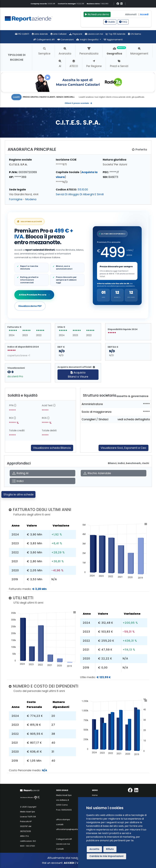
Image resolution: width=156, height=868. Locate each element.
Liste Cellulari (59, 34)
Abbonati (131, 14)
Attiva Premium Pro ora (34, 295)
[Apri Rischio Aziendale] (114, 473)
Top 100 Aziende (116, 34)
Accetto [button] (94, 849)
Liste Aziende (40, 34)
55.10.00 (83, 189)
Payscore (76, 34)
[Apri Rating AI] (42, 473)
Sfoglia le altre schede (18, 494)
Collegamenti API (44, 40)
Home (95, 795)
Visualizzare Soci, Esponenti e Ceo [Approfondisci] (123, 448)
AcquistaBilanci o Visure (78, 375)
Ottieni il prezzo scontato (78, 103)
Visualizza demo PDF (30, 306)
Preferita (139, 149)
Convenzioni (65, 40)
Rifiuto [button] (110, 849)
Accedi (144, 14)
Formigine (16, 199)
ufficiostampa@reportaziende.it (71, 829)
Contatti (60, 849)
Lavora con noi (94, 34)
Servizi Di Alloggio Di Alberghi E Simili (80, 194)
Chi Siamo (135, 34)
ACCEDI (69, 863)
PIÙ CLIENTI (22, 34)
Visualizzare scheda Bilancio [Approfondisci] (52, 448)
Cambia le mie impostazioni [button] (106, 856)
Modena (31, 199)
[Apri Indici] (42, 481)
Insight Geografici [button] (88, 40)
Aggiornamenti (113, 40)
